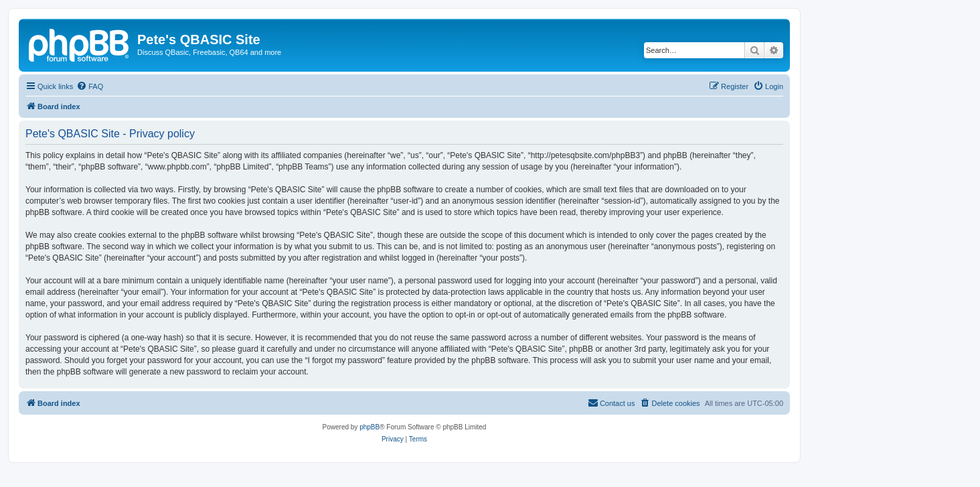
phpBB (370, 427)
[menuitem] (90, 86)
